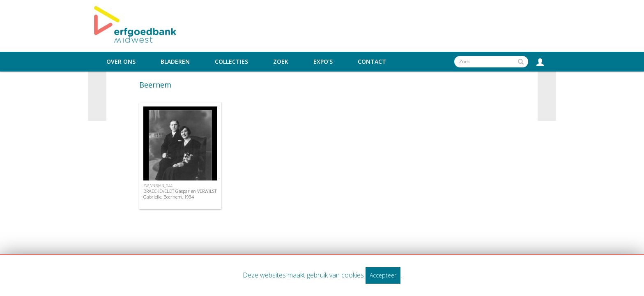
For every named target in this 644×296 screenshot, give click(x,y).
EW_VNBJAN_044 (158, 186)
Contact (372, 62)
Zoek (281, 62)
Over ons (121, 62)
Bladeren (175, 62)
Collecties (231, 62)
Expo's (323, 62)
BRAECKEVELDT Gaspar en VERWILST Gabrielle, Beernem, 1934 (180, 194)
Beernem (155, 85)
